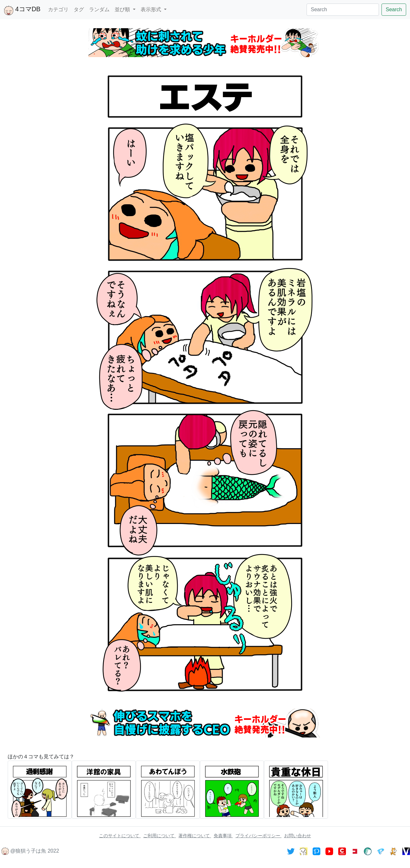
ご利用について (160, 836)
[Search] (343, 10)
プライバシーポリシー (258, 836)
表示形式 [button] (152, 9)
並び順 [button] (123, 9)
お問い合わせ (298, 836)
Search (394, 9)
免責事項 (223, 836)
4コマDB (22, 10)
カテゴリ (58, 9)
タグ (79, 9)
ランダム (99, 9)
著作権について (195, 836)
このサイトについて (120, 836)
